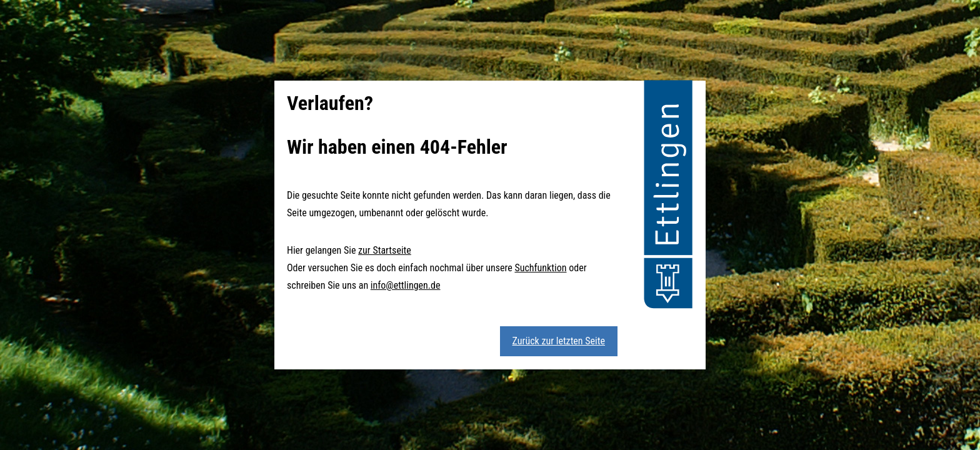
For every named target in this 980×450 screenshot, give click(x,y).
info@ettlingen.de (406, 285)
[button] (668, 196)
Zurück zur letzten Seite (559, 341)
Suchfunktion (540, 268)
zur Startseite (385, 250)
